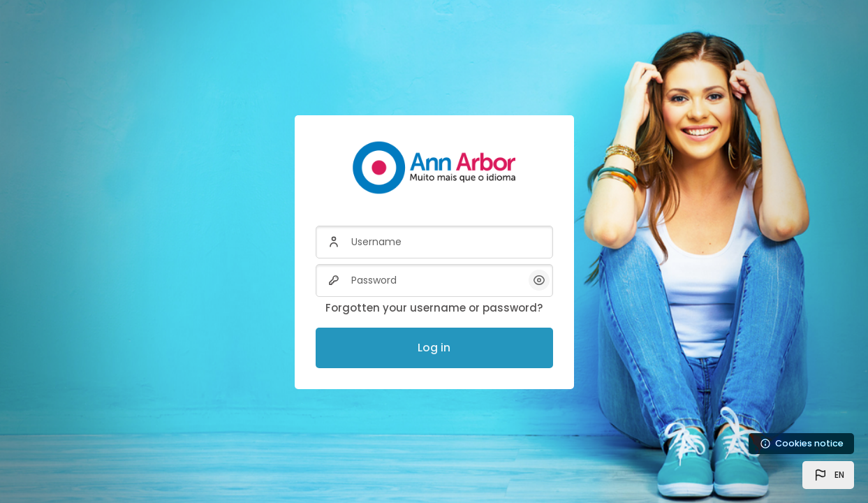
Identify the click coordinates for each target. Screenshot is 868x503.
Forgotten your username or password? (434, 308)
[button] (828, 475)
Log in (434, 348)
